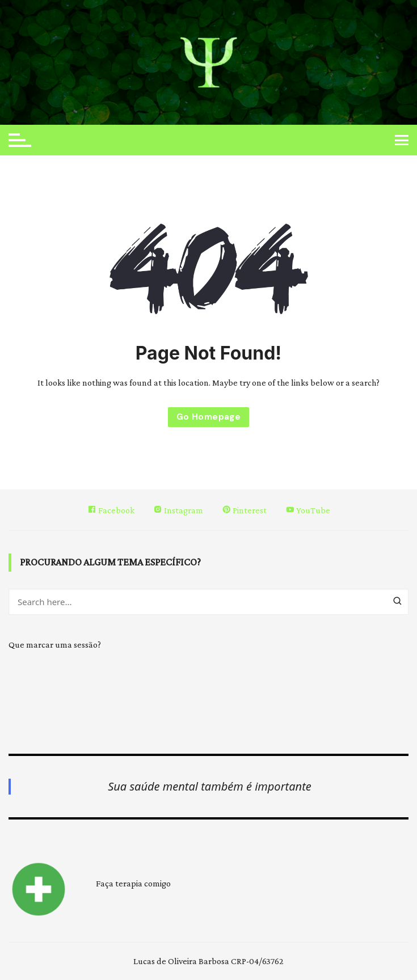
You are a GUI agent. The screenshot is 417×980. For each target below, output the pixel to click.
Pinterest (244, 510)
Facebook (111, 510)
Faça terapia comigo (133, 883)
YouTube (308, 510)
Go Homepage (208, 417)
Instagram (178, 510)
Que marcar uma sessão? (55, 645)
